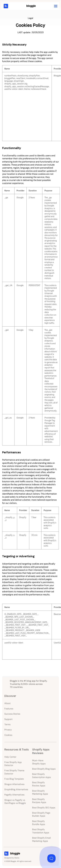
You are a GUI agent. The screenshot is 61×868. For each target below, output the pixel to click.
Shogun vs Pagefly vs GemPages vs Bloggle (15, 802)
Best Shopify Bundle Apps (39, 823)
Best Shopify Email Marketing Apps (41, 839)
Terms (7, 724)
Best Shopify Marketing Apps (40, 792)
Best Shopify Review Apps (39, 784)
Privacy (8, 730)
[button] (56, 6)
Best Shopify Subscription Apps (41, 776)
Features (9, 709)
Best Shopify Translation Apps (41, 831)
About (7, 703)
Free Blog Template (14, 779)
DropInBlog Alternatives (16, 789)
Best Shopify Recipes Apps (39, 801)
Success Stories (12, 714)
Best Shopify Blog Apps (44, 769)
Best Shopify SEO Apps (44, 808)
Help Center (10, 757)
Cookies (8, 735)
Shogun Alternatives (14, 784)
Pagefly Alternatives (14, 795)
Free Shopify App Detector (13, 764)
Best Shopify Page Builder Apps (41, 814)
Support (8, 719)
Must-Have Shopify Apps (39, 762)
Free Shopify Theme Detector (14, 772)
